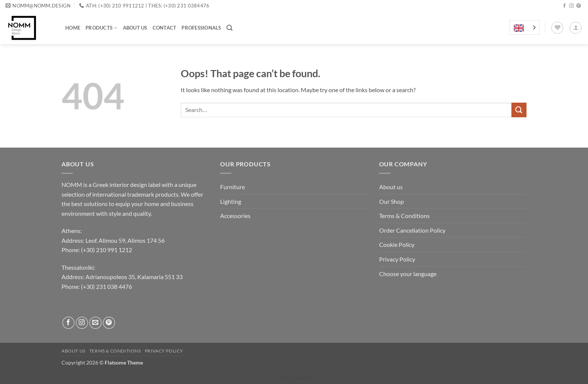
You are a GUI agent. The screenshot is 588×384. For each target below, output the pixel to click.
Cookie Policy (397, 244)
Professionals (201, 28)
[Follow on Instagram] (571, 6)
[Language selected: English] (525, 28)
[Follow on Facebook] (564, 6)
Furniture (232, 187)
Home (73, 28)
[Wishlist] (557, 28)
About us (135, 28)
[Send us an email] (95, 323)
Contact (165, 28)
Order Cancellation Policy (412, 230)
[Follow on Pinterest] (579, 6)
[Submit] (519, 110)
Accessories (235, 216)
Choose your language (408, 274)
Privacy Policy (397, 259)
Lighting (231, 201)
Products (102, 28)
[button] (229, 28)
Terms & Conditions (404, 216)
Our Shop (391, 201)
